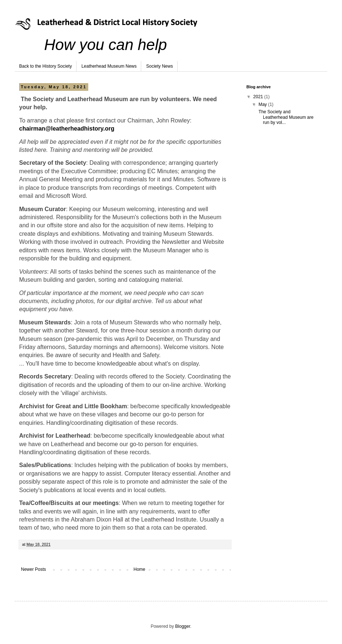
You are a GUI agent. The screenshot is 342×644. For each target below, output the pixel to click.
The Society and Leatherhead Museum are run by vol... (285, 117)
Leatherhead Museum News (109, 66)
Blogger (183, 626)
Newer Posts (33, 569)
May (263, 104)
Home (139, 569)
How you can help (106, 45)
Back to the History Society (45, 66)
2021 (259, 97)
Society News (159, 66)
